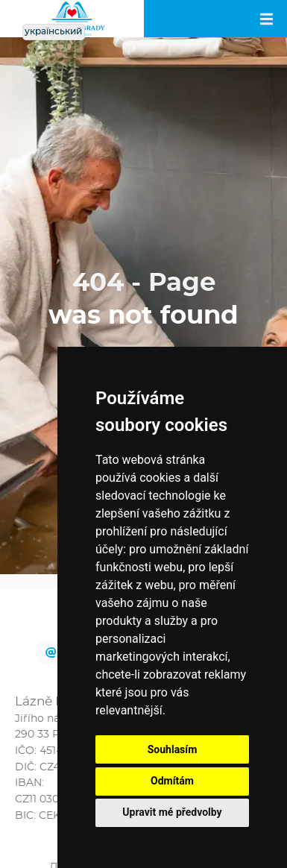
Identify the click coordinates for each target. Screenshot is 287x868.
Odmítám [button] (172, 781)
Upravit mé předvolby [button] (172, 812)
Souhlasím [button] (173, 749)
